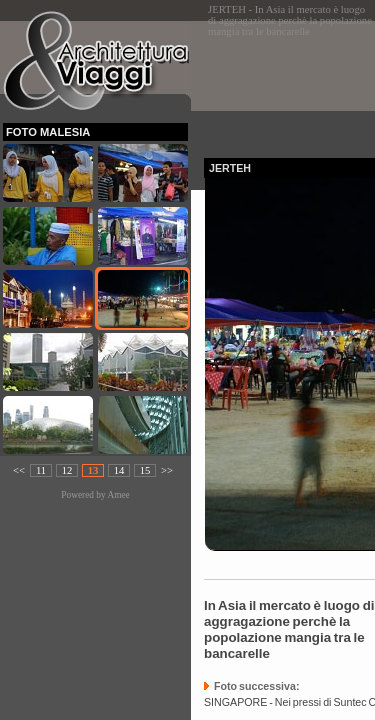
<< (19, 470)
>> (167, 470)
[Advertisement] (289, 83)
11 (41, 470)
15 (145, 470)
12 (67, 470)
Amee (118, 495)
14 (119, 470)
